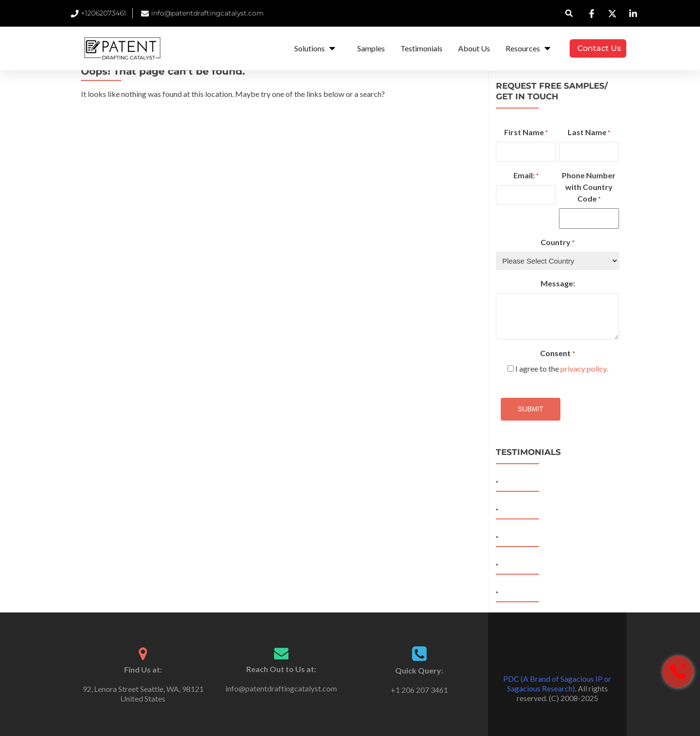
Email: (526, 176)
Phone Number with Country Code (589, 188)
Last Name (589, 133)
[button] (569, 13)
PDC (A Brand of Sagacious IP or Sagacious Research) (557, 683)
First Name (526, 133)
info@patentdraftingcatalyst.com (281, 688)
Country (557, 243)
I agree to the (562, 368)
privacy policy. (584, 368)
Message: (558, 283)
